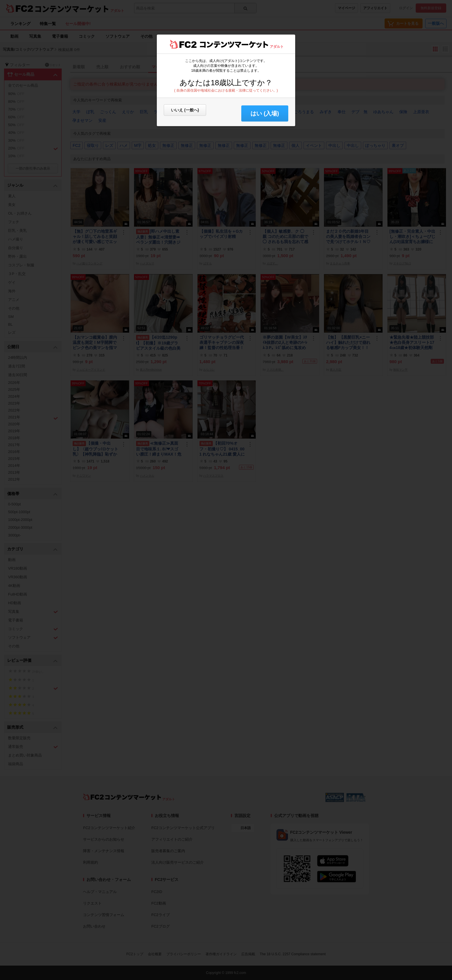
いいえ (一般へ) (185, 110)
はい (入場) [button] (265, 113)
